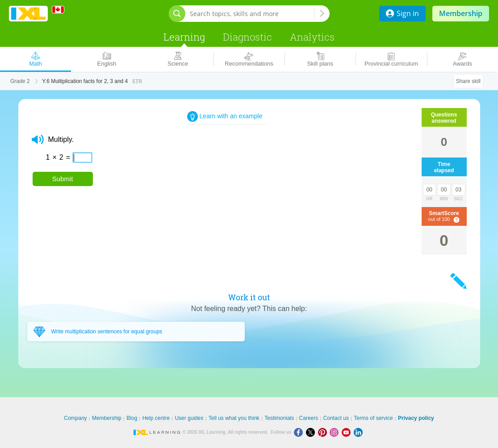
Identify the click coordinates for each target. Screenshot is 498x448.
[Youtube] (348, 432)
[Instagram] (336, 432)
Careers (309, 418)
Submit (63, 179)
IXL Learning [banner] (28, 14)
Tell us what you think (234, 418)
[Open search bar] (177, 14)
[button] (38, 139)
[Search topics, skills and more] (252, 14)
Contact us (336, 418)
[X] (312, 432)
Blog (132, 418)
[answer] (82, 158)
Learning (184, 37)
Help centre (156, 418)
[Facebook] (300, 432)
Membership (461, 13)
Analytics (312, 37)
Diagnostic (247, 37)
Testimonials (279, 418)
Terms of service (373, 418)
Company (75, 418)
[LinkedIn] (359, 432)
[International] (61, 10)
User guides (189, 418)
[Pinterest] (324, 432)
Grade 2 (20, 81)
